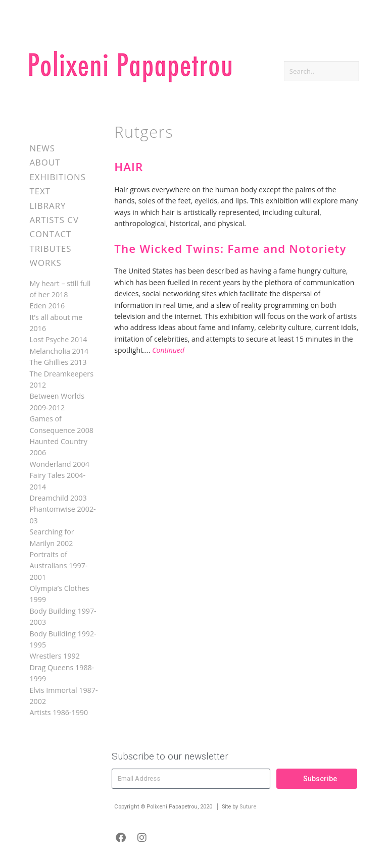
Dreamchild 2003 (58, 498)
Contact (50, 234)
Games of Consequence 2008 (61, 424)
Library (47, 206)
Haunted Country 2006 (58, 447)
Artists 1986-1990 (59, 712)
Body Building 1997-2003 (63, 616)
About (45, 162)
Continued (168, 350)
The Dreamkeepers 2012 (61, 379)
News (42, 148)
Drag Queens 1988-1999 (62, 673)
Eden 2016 (47, 306)
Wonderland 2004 (59, 464)
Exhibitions (57, 177)
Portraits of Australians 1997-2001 (58, 566)
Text (40, 191)
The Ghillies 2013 (58, 362)
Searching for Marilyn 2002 (52, 537)
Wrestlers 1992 (54, 656)
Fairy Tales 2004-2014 (57, 481)
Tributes (50, 249)
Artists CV (54, 220)
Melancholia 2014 (59, 351)
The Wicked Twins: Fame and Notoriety (230, 249)
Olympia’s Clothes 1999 (59, 594)
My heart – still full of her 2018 (60, 289)
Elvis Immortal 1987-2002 (63, 696)
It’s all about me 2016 (56, 323)
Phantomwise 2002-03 (62, 514)
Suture (248, 807)
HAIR (129, 167)
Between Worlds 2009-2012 (57, 401)
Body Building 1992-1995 (63, 639)
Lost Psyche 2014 (58, 339)
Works (45, 263)
